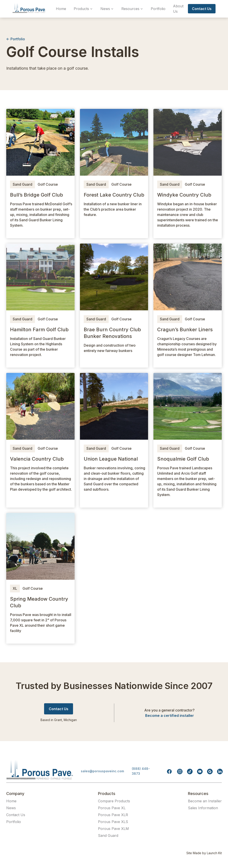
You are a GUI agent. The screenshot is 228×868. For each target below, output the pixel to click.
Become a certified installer (170, 716)
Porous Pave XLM (113, 829)
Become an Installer (205, 801)
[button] (83, 9)
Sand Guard (22, 184)
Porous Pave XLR (113, 815)
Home (61, 9)
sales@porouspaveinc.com (102, 771)
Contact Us (16, 815)
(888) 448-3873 (141, 771)
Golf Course (48, 184)
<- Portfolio (16, 39)
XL (15, 588)
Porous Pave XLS (113, 822)
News (11, 808)
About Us (178, 9)
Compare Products (114, 801)
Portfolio (158, 9)
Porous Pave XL (112, 808)
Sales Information (203, 808)
